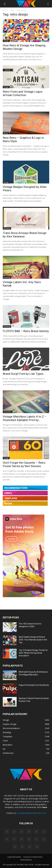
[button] (5, 4)
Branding (7, 228)
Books (6, 133)
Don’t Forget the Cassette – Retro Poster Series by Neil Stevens (24, 464)
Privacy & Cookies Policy (33, 857)
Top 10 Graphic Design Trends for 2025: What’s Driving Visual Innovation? (33, 653)
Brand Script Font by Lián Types (23, 374)
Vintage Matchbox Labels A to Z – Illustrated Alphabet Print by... (25, 418)
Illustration (8, 412)
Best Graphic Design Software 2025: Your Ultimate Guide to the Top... (33, 640)
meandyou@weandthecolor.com (31, 813)
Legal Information (14, 857)
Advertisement (26, 860)
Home (5, 10)
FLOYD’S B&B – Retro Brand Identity (26, 331)
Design (6, 41)
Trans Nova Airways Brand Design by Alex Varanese (25, 235)
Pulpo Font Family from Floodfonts (34, 685)
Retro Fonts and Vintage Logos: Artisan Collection (23, 93)
